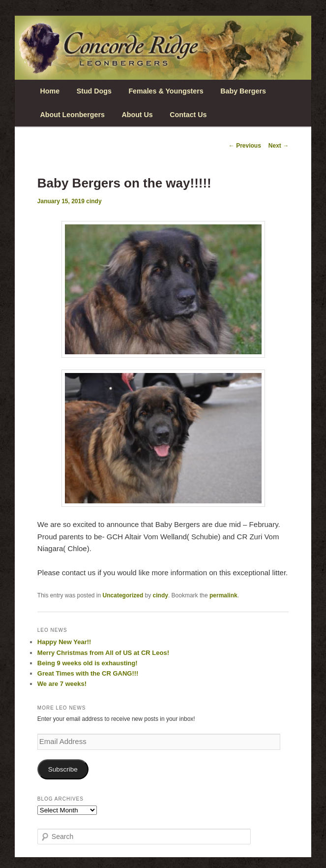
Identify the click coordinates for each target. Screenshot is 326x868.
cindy (94, 201)
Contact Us (188, 115)
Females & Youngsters (166, 91)
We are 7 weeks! (62, 684)
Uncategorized (123, 595)
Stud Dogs (94, 91)
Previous (245, 146)
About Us (137, 115)
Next (279, 146)
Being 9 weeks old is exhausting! (88, 663)
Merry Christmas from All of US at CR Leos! (103, 653)
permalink (223, 595)
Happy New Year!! (64, 642)
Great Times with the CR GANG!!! (88, 673)
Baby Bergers (243, 91)
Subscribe (63, 769)
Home (50, 91)
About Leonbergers (73, 115)
